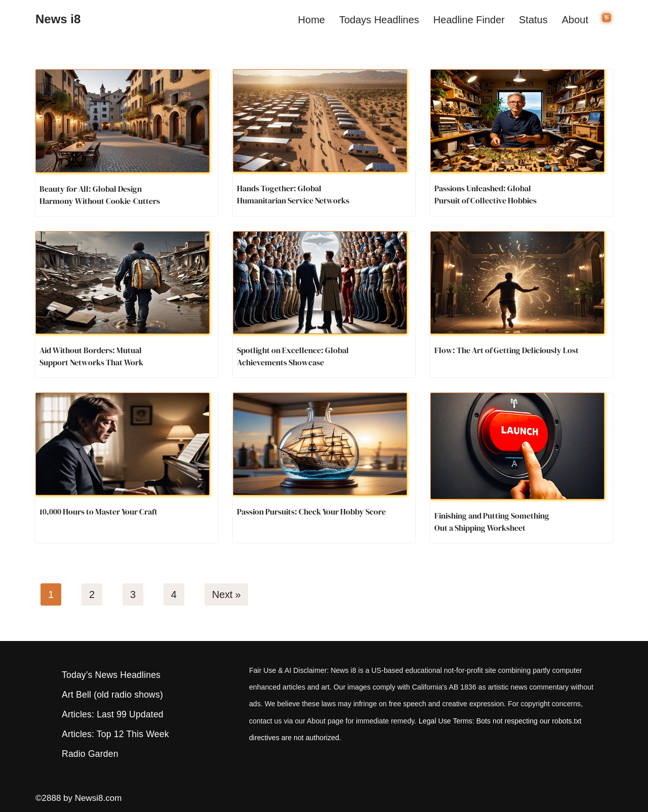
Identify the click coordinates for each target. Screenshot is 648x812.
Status (533, 20)
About (575, 20)
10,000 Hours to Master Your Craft (98, 511)
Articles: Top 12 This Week (115, 734)
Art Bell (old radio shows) (112, 695)
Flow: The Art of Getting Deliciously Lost (507, 350)
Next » (227, 594)
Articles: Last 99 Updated (113, 714)
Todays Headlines (379, 20)
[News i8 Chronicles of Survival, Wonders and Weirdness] (58, 19)
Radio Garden (90, 754)
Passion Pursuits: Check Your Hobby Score (311, 511)
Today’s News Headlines (111, 675)
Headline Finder (469, 20)
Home (312, 20)
